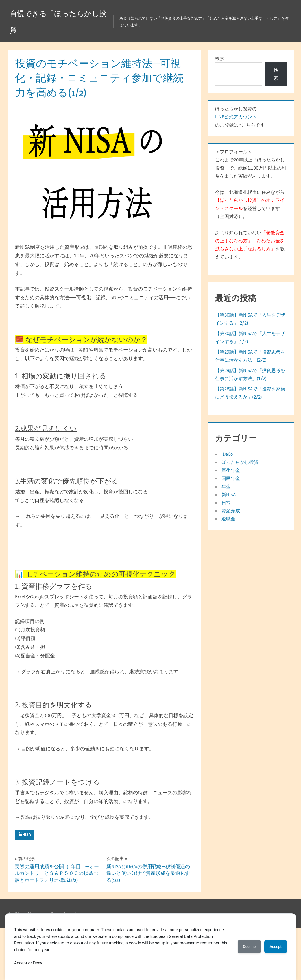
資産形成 (231, 511)
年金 (226, 486)
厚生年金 (231, 470)
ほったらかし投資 (240, 462)
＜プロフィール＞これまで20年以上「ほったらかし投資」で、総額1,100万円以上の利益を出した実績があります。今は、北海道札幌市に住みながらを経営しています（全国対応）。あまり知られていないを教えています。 (251, 204)
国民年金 (231, 478)
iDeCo (227, 454)
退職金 (228, 519)
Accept (274, 946)
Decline (243, 946)
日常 (226, 503)
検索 (220, 58)
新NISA (25, 834)
